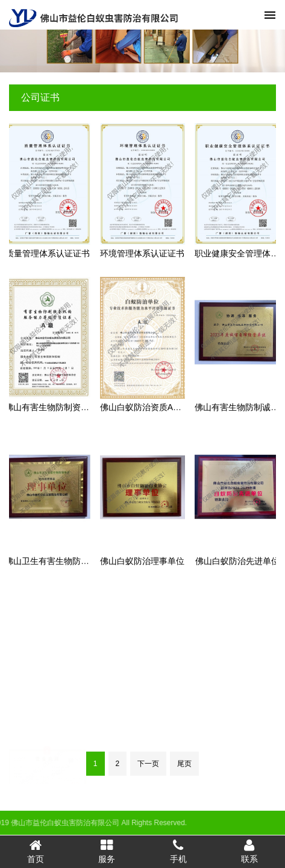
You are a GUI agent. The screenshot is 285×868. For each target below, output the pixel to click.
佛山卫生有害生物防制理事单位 (64, 561)
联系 (249, 851)
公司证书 (40, 97)
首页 (36, 851)
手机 (178, 851)
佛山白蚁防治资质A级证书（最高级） (170, 407)
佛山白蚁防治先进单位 (237, 561)
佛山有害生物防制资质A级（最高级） (75, 407)
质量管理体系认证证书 (48, 253)
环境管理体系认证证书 (142, 253)
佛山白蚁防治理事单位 (142, 561)
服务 (107, 851)
